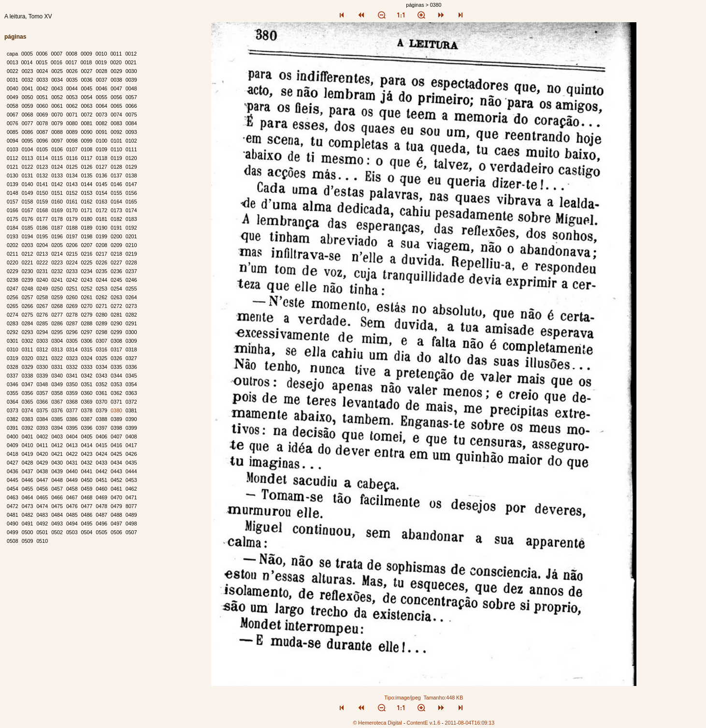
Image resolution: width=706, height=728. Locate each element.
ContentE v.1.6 (423, 723)
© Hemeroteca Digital (377, 723)
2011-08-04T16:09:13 (470, 723)
